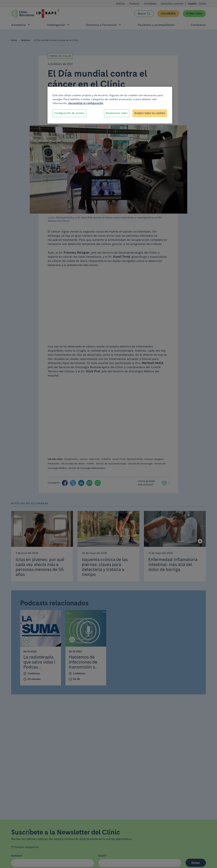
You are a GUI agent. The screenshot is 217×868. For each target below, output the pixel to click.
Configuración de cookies (69, 113)
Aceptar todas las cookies (150, 113)
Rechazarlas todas (117, 113)
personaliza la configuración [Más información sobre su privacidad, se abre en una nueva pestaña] (86, 103)
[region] (110, 105)
